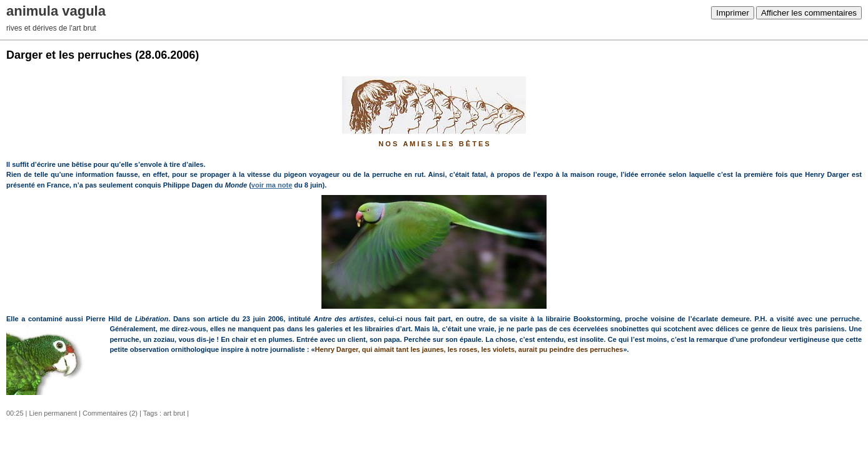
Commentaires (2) (110, 413)
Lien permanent (53, 413)
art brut (174, 413)
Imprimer (733, 13)
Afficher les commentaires (809, 13)
